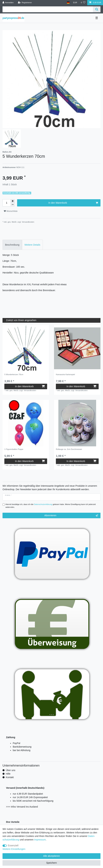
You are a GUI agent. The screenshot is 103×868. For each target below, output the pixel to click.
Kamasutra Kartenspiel (65, 374)
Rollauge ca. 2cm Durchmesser (69, 449)
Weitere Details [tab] (32, 245)
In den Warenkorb (73, 203)
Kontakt (10, 777)
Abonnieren (71, 516)
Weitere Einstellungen (14, 849)
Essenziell (13, 845)
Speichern (51, 863)
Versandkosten (28, 222)
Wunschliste (11, 211)
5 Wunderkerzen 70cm (14, 374)
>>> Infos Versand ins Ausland (22, 807)
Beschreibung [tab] (12, 245)
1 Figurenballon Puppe (14, 449)
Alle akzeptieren (51, 856)
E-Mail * (8, 495)
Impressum (40, 840)
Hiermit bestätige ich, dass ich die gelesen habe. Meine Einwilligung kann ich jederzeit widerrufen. (51, 506)
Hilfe (8, 774)
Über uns (10, 770)
